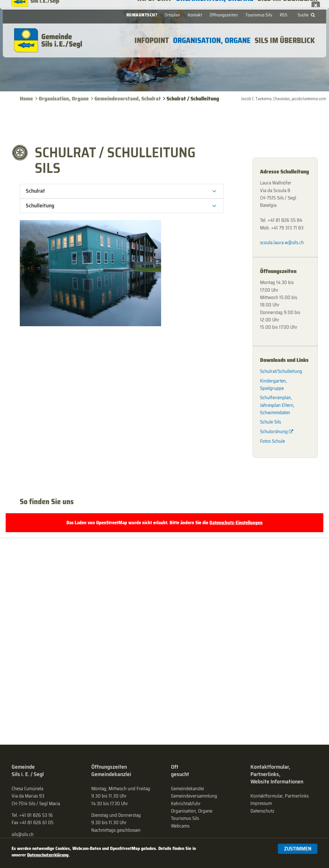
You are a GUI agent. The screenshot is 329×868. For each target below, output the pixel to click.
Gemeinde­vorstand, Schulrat (128, 99)
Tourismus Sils (259, 15)
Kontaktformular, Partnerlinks (280, 796)
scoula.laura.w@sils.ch (282, 242)
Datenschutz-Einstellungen (236, 523)
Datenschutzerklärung (48, 855)
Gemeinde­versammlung (194, 796)
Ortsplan (172, 15)
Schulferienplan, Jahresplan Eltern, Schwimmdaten (277, 405)
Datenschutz (262, 811)
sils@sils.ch (23, 834)
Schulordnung (274, 431)
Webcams (180, 826)
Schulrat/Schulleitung (281, 371)
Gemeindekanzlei (188, 788)
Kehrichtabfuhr (186, 803)
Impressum (261, 803)
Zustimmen (298, 849)
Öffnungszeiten (224, 15)
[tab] (122, 191)
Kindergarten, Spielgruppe (273, 384)
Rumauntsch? (142, 15)
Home (26, 99)
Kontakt (195, 15)
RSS (284, 15)
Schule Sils (270, 422)
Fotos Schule (272, 441)
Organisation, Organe (64, 99)
